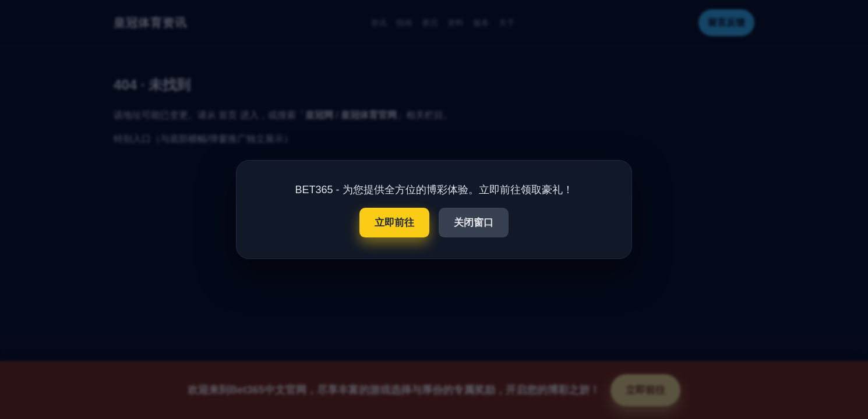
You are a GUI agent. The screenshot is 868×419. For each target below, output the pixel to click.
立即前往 (394, 223)
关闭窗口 (474, 223)
